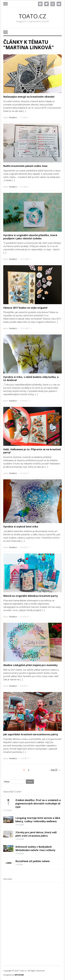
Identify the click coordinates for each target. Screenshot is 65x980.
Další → (56, 770)
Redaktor (13, 117)
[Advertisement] (32, 918)
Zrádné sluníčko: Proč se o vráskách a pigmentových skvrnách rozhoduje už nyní (38, 803)
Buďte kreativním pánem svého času (25, 166)
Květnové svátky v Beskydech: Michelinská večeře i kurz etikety (35, 848)
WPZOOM (19, 975)
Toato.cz (32, 16)
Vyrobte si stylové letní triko (21, 527)
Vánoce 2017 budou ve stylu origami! (25, 308)
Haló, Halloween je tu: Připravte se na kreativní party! (32, 451)
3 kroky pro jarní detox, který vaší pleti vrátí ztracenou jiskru (36, 834)
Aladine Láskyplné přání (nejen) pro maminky (30, 665)
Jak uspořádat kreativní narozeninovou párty (31, 734)
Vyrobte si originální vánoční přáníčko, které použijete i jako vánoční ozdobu (30, 237)
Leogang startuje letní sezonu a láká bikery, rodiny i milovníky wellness (38, 820)
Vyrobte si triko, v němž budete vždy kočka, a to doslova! (31, 378)
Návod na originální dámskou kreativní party (30, 596)
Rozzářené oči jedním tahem (33, 861)
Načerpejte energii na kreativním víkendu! (29, 97)
